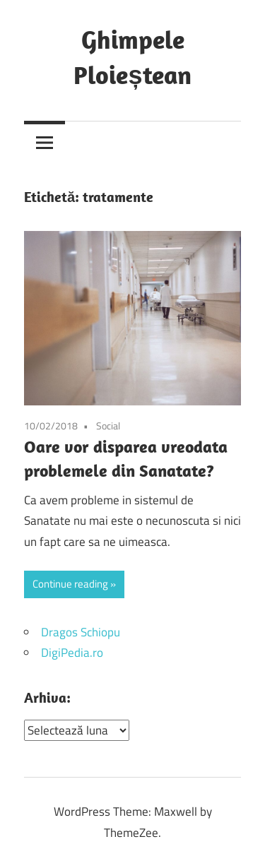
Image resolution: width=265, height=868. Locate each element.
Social (108, 426)
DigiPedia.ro (72, 653)
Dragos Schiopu (81, 632)
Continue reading (70, 584)
